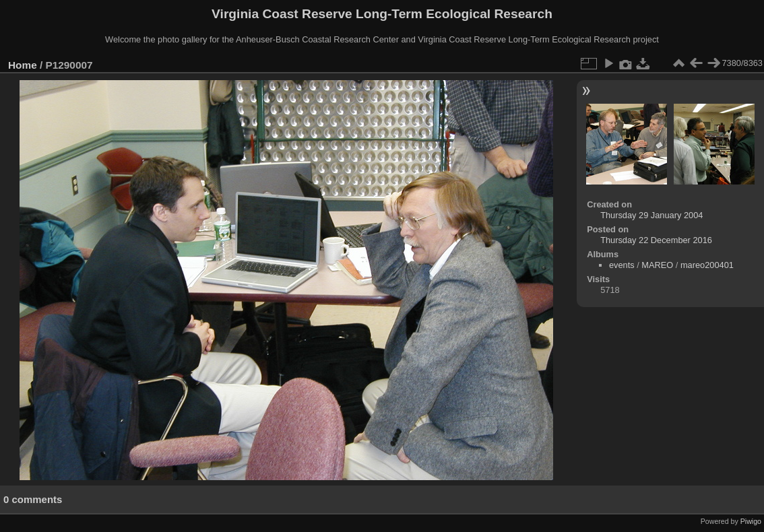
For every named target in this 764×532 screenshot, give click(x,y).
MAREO (657, 265)
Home (23, 65)
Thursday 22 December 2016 (656, 240)
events (622, 265)
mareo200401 (707, 265)
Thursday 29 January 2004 (651, 215)
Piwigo (751, 521)
